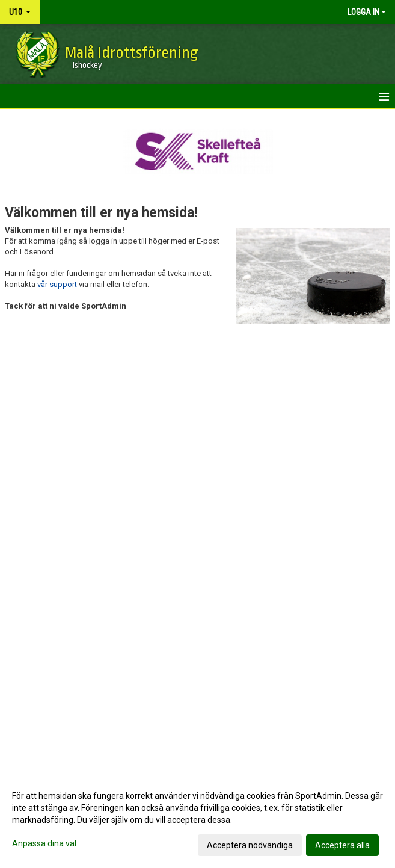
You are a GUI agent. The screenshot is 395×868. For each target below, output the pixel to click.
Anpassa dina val (44, 843)
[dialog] (197, 820)
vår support (57, 284)
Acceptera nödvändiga (250, 845)
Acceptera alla (342, 845)
